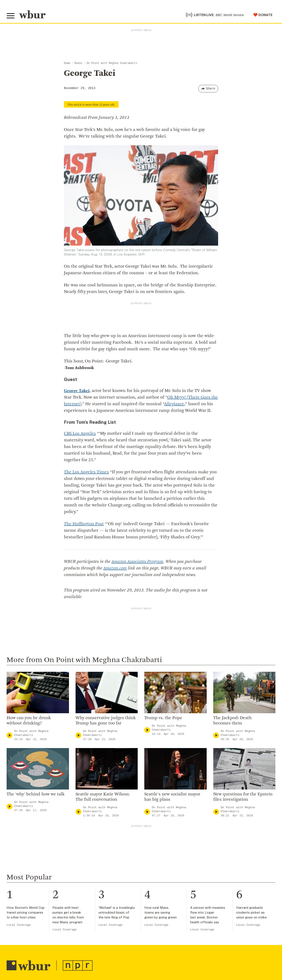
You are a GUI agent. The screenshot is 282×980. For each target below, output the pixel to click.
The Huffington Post (84, 524)
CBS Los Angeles (80, 434)
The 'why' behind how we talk (36, 794)
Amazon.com (115, 568)
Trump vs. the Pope (163, 718)
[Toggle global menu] (11, 16)
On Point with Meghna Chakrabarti (112, 63)
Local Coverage (19, 925)
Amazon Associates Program (137, 562)
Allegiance (174, 404)
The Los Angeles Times (86, 472)
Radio (78, 63)
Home (67, 63)
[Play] (9, 735)
